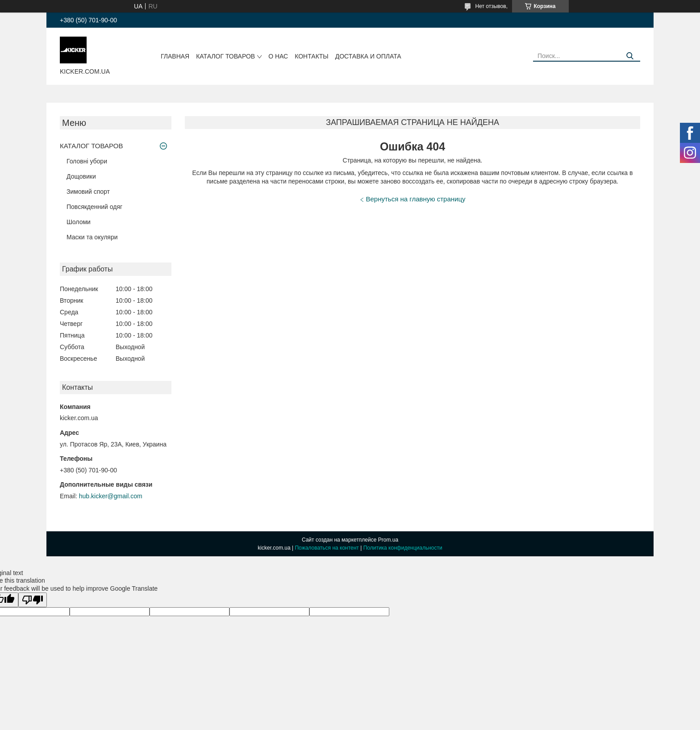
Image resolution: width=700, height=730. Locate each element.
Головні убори (87, 161)
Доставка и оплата (368, 56)
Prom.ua (388, 540)
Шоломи (79, 222)
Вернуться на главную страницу (416, 199)
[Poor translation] (33, 600)
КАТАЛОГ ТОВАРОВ (225, 56)
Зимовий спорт (88, 192)
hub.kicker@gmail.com (111, 496)
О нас (278, 56)
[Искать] (630, 56)
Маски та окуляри (92, 237)
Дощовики (81, 176)
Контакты (312, 56)
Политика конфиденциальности (403, 548)
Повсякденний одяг (94, 207)
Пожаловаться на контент (327, 548)
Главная (175, 56)
